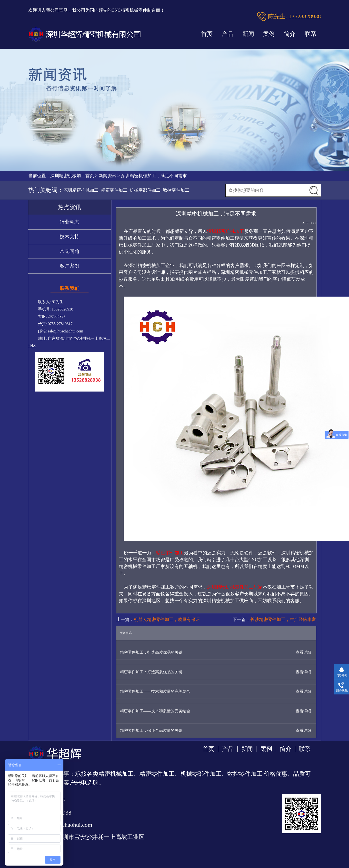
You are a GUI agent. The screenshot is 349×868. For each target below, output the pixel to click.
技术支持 (70, 237)
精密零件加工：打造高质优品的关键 (151, 652)
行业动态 (70, 222)
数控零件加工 (176, 190)
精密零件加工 (114, 190)
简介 (290, 34)
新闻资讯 (108, 176)
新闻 (248, 34)
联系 (310, 34)
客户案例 (70, 266)
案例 (269, 34)
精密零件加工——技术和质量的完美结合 (155, 691)
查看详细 (303, 652)
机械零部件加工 (145, 190)
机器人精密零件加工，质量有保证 (167, 620)
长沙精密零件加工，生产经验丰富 (283, 620)
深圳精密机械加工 (81, 190)
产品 (228, 34)
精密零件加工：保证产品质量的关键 (151, 730)
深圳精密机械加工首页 (72, 176)
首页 (207, 34)
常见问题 (70, 251)
